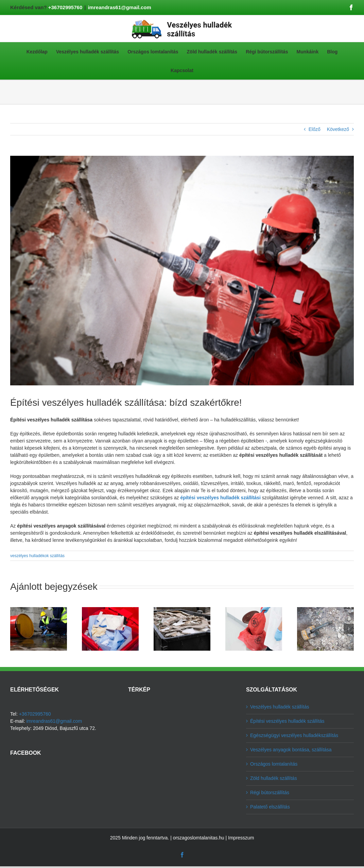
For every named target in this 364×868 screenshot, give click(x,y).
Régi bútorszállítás (270, 792)
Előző (315, 129)
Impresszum (241, 838)
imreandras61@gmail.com (119, 7)
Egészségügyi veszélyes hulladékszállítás (294, 735)
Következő (338, 129)
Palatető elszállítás (270, 807)
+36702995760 (65, 7)
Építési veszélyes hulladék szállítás (287, 721)
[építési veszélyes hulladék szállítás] (182, 271)
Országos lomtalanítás (274, 764)
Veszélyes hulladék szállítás (280, 707)
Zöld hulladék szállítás (274, 778)
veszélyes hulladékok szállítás (37, 556)
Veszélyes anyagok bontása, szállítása (291, 750)
